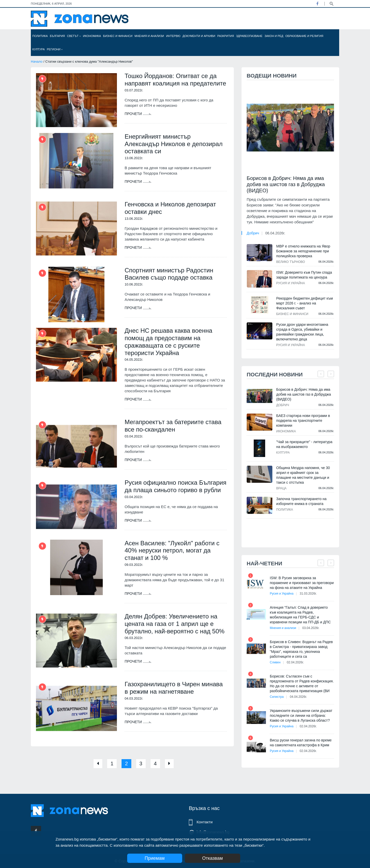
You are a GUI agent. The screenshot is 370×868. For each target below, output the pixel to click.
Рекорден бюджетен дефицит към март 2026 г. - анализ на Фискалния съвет (304, 303)
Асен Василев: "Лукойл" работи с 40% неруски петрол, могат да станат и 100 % (172, 551)
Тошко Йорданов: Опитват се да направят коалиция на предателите (175, 80)
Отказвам (212, 858)
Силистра (277, 697)
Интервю (173, 36)
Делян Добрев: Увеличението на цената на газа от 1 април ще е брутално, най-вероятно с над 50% (175, 624)
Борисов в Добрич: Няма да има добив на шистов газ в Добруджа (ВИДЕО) (286, 184)
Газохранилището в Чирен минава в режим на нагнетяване (174, 688)
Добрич (253, 233)
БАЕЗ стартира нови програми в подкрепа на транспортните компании (303, 421)
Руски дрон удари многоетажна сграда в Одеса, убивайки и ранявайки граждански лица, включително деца (302, 332)
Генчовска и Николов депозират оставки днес (170, 208)
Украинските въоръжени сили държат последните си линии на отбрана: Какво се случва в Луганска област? (301, 716)
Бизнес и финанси (118, 36)
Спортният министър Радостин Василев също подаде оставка (169, 274)
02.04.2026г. (295, 662)
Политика (40, 36)
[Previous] (98, 764)
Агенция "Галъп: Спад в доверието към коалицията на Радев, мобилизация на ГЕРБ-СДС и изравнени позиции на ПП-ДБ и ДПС (300, 615)
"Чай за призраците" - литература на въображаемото (304, 444)
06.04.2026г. (275, 233)
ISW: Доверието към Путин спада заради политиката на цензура (304, 275)
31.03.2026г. (308, 594)
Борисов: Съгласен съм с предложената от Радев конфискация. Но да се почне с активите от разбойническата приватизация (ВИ (302, 684)
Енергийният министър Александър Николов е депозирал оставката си (174, 144)
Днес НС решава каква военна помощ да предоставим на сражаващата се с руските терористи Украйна (168, 342)
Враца (281, 488)
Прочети (138, 114)
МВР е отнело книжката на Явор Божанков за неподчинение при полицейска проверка (303, 251)
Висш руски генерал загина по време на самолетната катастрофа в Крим (301, 743)
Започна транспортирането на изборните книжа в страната (301, 501)
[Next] (169, 764)
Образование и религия (304, 36)
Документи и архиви (199, 36)
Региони (55, 49)
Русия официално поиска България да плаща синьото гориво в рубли (175, 486)
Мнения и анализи (149, 36)
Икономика (92, 36)
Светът (74, 36)
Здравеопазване (249, 36)
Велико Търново (291, 262)
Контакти (205, 822)
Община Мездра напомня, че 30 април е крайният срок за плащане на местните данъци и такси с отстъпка (303, 475)
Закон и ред (274, 36)
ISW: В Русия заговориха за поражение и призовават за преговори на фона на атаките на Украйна (302, 583)
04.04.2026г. (298, 697)
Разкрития (226, 36)
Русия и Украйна (291, 283)
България (57, 36)
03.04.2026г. (311, 628)
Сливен (275, 662)
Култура (39, 49)
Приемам (155, 858)
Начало (37, 61)
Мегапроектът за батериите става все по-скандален (173, 426)
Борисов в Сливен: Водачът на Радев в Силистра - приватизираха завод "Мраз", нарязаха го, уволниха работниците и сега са (301, 649)
